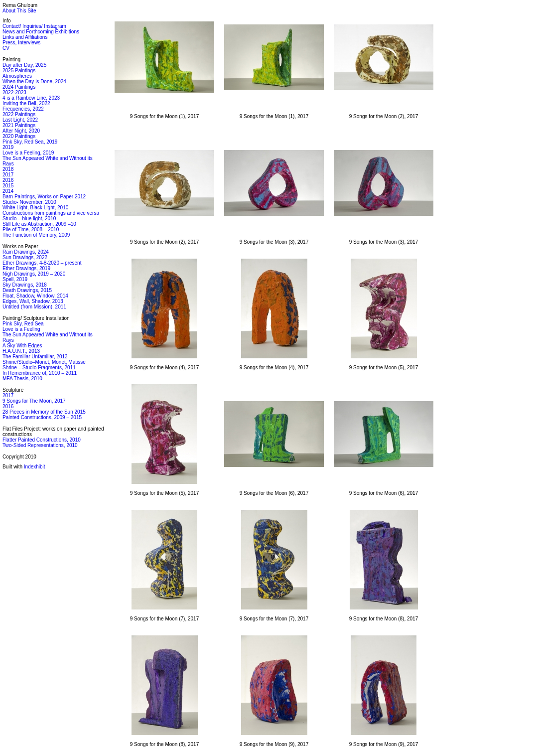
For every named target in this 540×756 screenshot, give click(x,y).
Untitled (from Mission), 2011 (34, 307)
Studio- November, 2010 (29, 202)
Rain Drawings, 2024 (26, 252)
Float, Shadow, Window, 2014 (35, 296)
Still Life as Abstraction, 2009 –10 (39, 224)
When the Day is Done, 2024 (34, 81)
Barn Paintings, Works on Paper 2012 (44, 197)
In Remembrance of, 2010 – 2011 (40, 373)
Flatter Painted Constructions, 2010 (42, 440)
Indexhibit (35, 467)
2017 (8, 175)
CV (6, 48)
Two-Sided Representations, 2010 (40, 445)
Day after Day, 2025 (24, 65)
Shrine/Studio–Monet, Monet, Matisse (44, 362)
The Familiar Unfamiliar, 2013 (35, 357)
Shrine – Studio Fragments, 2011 (39, 368)
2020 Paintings (19, 136)
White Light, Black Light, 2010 (35, 208)
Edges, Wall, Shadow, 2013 (33, 301)
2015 (8, 186)
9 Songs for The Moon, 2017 (34, 401)
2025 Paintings (19, 71)
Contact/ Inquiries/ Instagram (34, 26)
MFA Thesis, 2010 (22, 378)
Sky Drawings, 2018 (25, 285)
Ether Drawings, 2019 (26, 268)
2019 (8, 147)
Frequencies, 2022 (23, 109)
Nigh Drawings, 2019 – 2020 (34, 274)
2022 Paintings (19, 114)
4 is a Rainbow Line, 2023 (31, 98)
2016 (8, 180)
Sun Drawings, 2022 (25, 257)
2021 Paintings (19, 125)
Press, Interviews (21, 43)
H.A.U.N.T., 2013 (21, 351)
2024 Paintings (19, 87)
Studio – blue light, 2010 (29, 219)
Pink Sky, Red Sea (23, 324)
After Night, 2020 (21, 131)
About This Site (19, 11)
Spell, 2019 (15, 279)
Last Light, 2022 (20, 120)
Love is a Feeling (21, 329)
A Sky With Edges (22, 346)
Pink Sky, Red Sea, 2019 (30, 142)
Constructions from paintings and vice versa (51, 213)
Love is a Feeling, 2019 (28, 153)
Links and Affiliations (25, 37)
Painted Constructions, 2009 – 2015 (42, 417)
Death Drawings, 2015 (27, 290)
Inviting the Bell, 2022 (26, 103)
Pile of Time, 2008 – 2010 (31, 229)
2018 (8, 169)
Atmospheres (17, 76)
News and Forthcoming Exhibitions (41, 32)
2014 (8, 191)
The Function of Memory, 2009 (36, 235)
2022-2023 (14, 92)
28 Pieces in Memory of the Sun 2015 (44, 412)
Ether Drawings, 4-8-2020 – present (42, 263)
